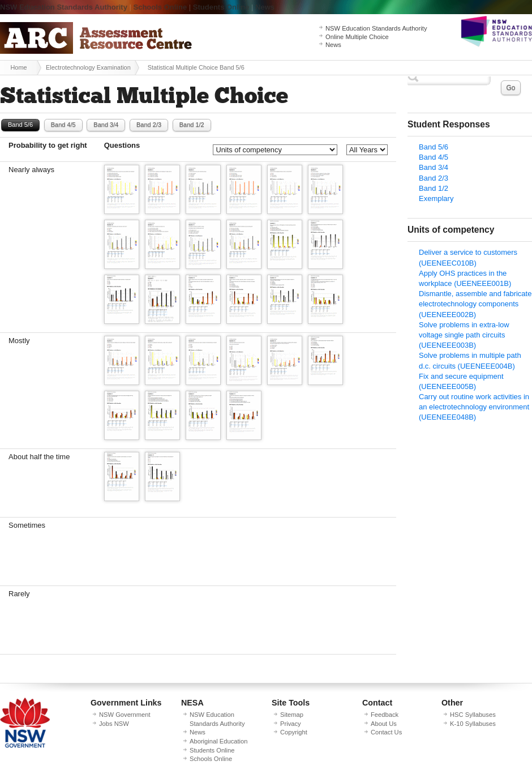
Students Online (221, 7)
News (265, 7)
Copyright (294, 732)
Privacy (291, 724)
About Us (384, 724)
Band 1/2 (192, 125)
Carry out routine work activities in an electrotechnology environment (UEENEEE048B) (474, 407)
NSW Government (125, 715)
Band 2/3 (149, 125)
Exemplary (436, 198)
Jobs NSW (114, 724)
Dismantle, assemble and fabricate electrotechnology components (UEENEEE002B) (475, 304)
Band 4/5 (63, 125)
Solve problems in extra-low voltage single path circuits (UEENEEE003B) (464, 335)
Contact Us (386, 732)
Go (510, 88)
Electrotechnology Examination (88, 67)
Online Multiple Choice (357, 37)
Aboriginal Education (218, 741)
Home (18, 67)
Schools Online (160, 7)
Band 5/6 (20, 125)
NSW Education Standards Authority (64, 7)
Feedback (385, 715)
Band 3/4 (106, 125)
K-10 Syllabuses (473, 724)
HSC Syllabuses (473, 715)
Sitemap (292, 715)
